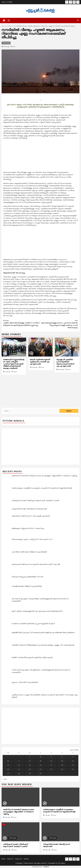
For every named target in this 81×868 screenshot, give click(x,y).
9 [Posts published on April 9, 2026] (40, 761)
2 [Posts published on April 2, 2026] (40, 757)
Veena (14, 47)
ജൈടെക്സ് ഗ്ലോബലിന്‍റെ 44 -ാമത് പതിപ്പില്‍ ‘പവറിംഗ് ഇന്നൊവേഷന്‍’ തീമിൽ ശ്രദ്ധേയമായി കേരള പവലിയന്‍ (14, 364)
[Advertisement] (40, 156)
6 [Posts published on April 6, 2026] (8, 761)
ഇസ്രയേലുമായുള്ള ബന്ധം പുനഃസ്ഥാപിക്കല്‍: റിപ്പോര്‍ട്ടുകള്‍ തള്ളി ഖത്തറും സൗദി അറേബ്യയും (59, 324)
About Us (10, 859)
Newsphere (52, 863)
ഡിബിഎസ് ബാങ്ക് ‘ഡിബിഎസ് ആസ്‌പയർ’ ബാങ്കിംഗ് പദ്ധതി (16, 846)
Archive (26, 859)
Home (4, 859)
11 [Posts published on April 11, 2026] (62, 761)
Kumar (15, 372)
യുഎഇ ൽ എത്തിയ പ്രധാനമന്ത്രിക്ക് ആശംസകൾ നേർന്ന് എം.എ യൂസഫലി (65, 363)
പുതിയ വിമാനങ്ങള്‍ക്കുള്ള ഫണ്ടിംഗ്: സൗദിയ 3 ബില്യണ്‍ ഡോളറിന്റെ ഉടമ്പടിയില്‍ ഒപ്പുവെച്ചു (22, 323)
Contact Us (18, 859)
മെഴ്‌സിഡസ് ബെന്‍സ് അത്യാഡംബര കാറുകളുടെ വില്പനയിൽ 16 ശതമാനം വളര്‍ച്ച (19, 812)
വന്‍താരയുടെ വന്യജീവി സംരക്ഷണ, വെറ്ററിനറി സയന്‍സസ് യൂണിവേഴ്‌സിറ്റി (59, 811)
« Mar (5, 779)
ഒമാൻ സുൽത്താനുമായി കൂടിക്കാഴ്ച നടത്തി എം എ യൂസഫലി (40, 362)
